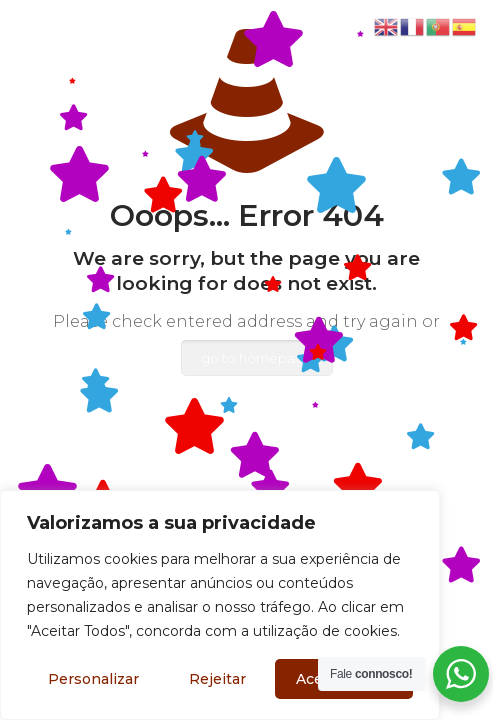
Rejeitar (217, 679)
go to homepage (257, 358)
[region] (220, 605)
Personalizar (93, 679)
